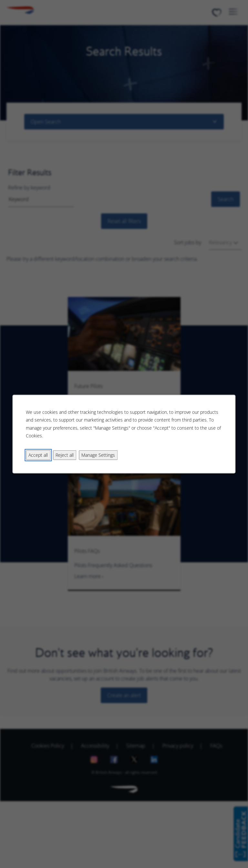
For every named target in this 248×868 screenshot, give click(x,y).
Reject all (65, 455)
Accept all (38, 455)
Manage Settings (98, 455)
